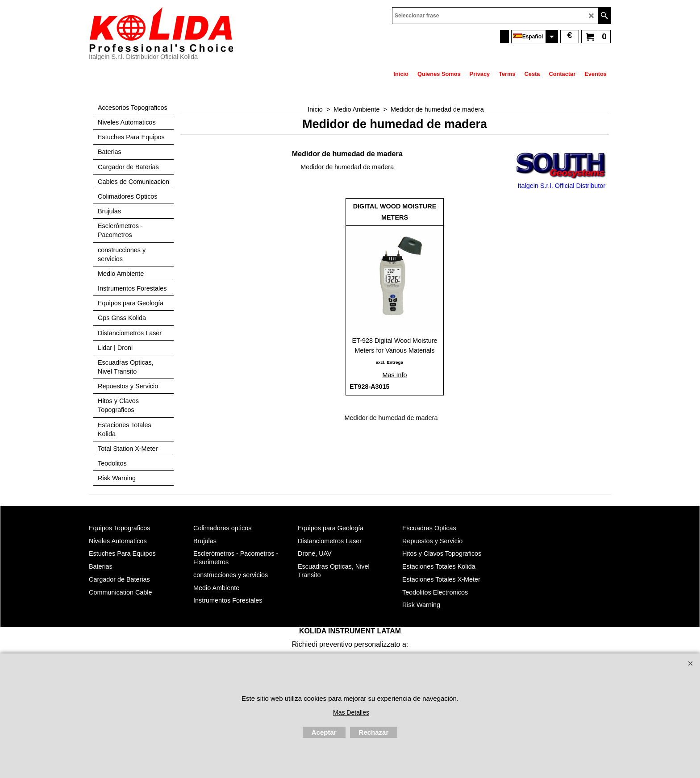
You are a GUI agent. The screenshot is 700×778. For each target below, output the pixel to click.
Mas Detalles (351, 712)
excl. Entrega (389, 362)
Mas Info (394, 375)
